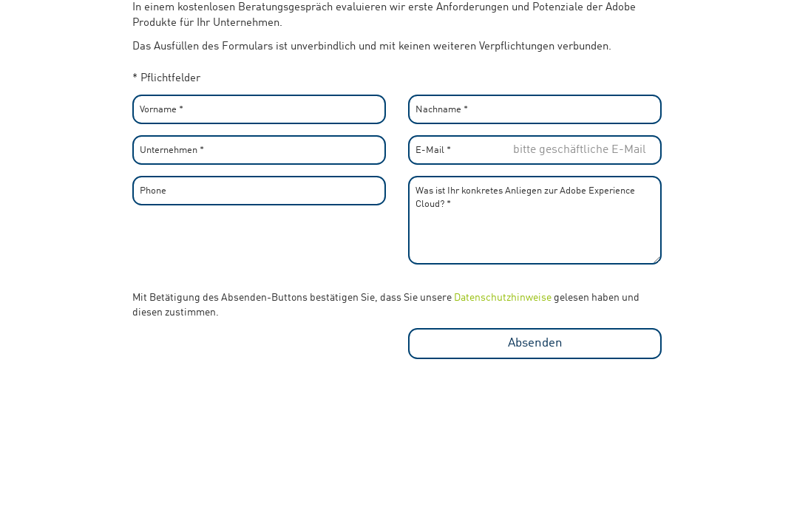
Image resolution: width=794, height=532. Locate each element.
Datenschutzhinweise (503, 298)
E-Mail (433, 150)
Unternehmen (172, 150)
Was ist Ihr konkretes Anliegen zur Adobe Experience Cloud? (525, 196)
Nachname (442, 110)
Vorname (162, 110)
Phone (153, 191)
